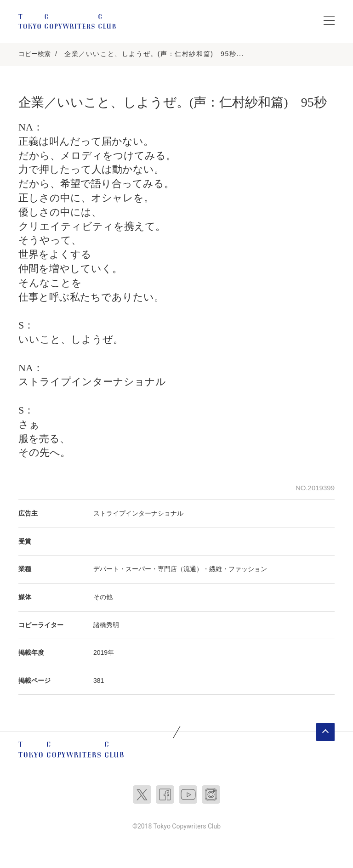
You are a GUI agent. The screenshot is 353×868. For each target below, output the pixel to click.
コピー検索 (34, 54)
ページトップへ (325, 732)
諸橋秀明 (106, 625)
